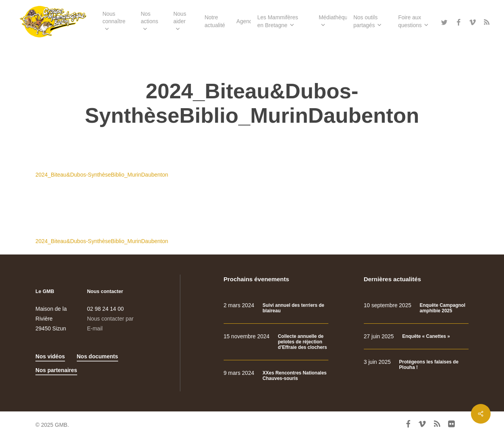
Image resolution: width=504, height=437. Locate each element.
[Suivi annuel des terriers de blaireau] (276, 308)
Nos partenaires (56, 370)
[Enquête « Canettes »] (416, 337)
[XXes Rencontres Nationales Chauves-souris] (276, 376)
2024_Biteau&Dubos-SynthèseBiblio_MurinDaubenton (102, 175)
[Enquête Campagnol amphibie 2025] (416, 308)
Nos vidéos (50, 356)
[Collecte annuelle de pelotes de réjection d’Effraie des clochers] (276, 342)
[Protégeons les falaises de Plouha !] (416, 365)
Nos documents (97, 356)
